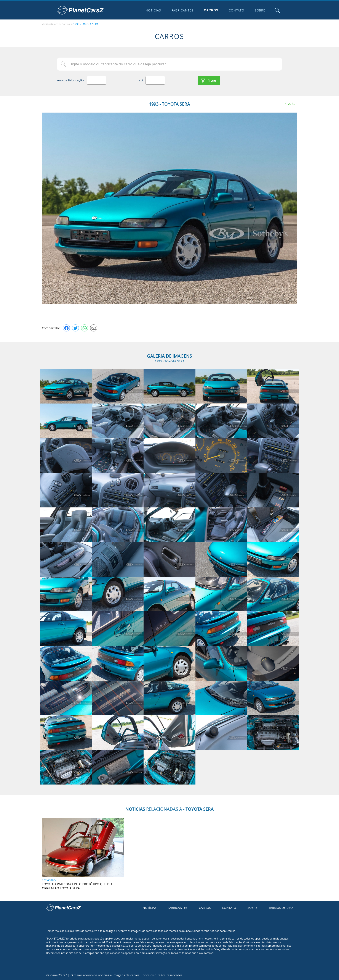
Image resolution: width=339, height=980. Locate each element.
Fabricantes (182, 10)
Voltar (292, 103)
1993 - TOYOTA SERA (86, 24)
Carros (211, 10)
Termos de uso (281, 907)
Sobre (260, 10)
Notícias (153, 10)
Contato (236, 10)
